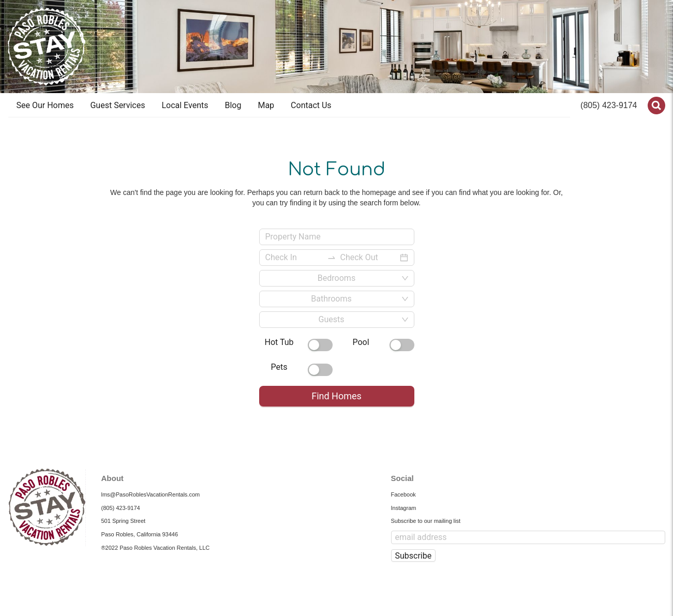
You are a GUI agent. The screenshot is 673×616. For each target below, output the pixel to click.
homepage (379, 192)
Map (266, 105)
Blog (233, 105)
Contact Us (311, 105)
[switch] (320, 345)
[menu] (289, 106)
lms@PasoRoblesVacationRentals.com (151, 494)
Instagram (404, 508)
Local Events (185, 105)
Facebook (403, 494)
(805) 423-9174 (609, 105)
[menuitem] (45, 106)
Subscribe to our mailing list (426, 521)
